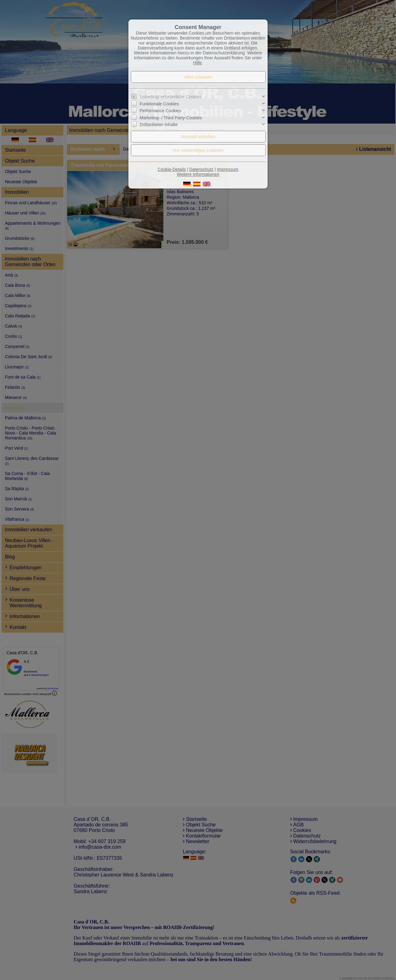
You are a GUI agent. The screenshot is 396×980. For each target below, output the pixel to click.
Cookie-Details (172, 169)
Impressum (228, 169)
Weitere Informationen (198, 174)
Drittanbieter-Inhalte (159, 125)
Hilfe (197, 63)
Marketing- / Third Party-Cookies (171, 117)
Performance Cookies (160, 111)
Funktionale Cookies (159, 104)
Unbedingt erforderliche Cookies (170, 97)
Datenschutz (201, 169)
